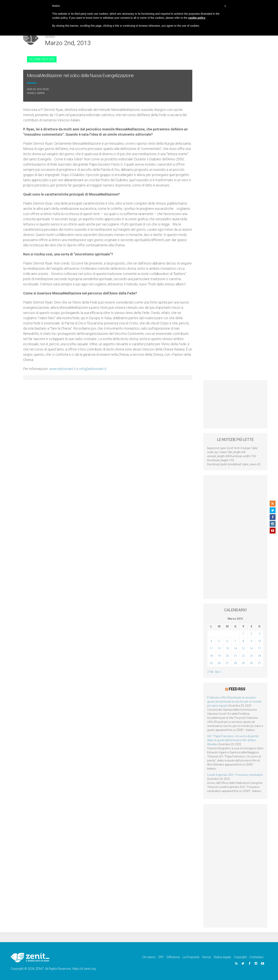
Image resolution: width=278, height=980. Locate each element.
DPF (161, 957)
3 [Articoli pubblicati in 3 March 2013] (259, 634)
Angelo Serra (36, 93)
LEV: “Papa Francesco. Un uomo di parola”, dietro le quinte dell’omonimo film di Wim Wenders (233, 740)
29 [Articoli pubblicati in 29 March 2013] (243, 663)
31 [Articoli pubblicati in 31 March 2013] (259, 663)
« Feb (210, 672)
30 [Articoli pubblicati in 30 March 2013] (251, 663)
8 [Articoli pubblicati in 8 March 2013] (243, 641)
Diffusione (173, 957)
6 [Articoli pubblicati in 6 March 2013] (227, 641)
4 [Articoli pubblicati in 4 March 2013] (211, 641)
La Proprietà (191, 957)
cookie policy (197, 18)
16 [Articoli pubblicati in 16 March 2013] (251, 648)
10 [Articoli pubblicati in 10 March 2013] (259, 641)
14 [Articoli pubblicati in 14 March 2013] (235, 648)
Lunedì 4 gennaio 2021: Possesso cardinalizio (235, 775)
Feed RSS (237, 689)
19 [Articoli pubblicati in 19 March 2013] (219, 656)
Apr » (218, 672)
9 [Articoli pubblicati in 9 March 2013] (251, 641)
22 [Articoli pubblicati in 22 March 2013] (243, 656)
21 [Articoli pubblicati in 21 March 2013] (235, 656)
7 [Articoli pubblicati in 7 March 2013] (235, 641)
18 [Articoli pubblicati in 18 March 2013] (211, 656)
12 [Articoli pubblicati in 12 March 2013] (219, 648)
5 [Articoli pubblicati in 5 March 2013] (219, 641)
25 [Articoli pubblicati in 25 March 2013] (211, 663)
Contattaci (256, 957)
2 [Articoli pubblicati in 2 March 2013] (251, 634)
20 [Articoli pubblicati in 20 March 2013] (227, 656)
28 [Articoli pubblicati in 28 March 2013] (235, 663)
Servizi (206, 957)
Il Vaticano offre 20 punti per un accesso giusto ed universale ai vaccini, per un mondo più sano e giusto (234, 702)
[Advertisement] (235, 404)
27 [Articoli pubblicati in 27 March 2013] (227, 663)
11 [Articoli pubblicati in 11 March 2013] (211, 648)
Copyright (240, 957)
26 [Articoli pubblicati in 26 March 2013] (219, 663)
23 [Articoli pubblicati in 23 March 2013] (251, 656)
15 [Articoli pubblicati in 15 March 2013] (243, 648)
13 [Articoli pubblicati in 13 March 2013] (227, 648)
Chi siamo (149, 957)
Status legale (222, 957)
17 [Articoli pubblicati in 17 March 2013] (259, 648)
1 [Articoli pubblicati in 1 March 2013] (243, 634)
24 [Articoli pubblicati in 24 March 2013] (259, 656)
